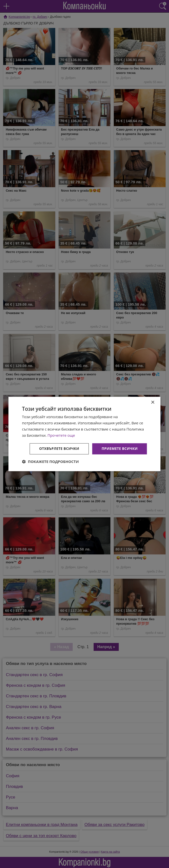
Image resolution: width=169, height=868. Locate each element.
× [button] (153, 402)
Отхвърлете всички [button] (59, 449)
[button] (50, 462)
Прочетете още (61, 435)
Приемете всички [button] (119, 449)
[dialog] (84, 434)
